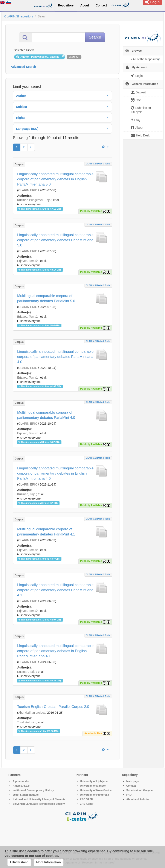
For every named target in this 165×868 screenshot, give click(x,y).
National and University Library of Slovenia (39, 799)
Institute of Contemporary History (33, 790)
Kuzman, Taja (26, 494)
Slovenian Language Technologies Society (39, 804)
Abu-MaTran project (31, 713)
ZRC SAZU (86, 799)
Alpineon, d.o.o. (22, 781)
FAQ (129, 795)
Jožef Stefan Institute (26, 795)
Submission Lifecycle (140, 790)
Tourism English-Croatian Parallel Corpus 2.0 (53, 707)
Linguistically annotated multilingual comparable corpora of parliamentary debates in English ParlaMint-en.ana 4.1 (55, 651)
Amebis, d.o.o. (21, 786)
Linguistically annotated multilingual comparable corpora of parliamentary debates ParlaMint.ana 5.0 (55, 240)
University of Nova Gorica (96, 790)
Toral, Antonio (26, 722)
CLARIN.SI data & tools (98, 164)
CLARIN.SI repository (19, 16)
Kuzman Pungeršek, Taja (34, 200)
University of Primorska (94, 795)
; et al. (62, 202)
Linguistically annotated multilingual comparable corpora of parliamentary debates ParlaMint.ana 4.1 (55, 590)
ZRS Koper (87, 804)
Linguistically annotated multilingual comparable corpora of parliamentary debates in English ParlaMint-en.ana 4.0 (55, 473)
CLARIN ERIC (28, 190)
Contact (131, 786)
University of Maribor (93, 786)
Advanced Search (23, 67)
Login (152, 2)
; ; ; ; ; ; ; (62, 724)
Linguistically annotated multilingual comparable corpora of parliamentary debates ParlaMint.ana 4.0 (55, 357)
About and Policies (138, 799)
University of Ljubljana (94, 781)
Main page (133, 781)
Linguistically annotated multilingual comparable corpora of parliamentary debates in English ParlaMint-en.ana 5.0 (55, 179)
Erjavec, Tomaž (27, 261)
